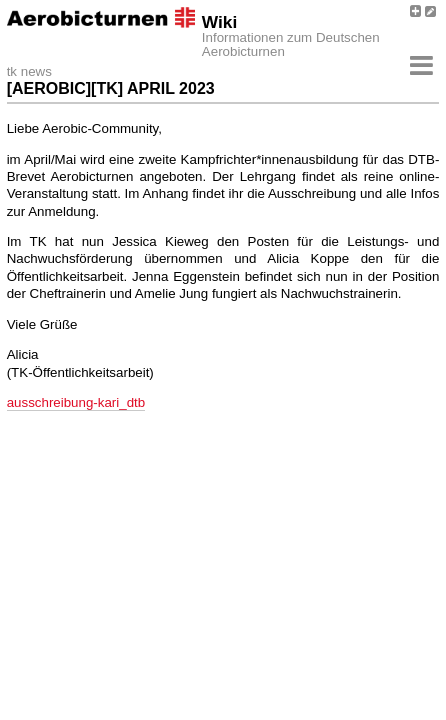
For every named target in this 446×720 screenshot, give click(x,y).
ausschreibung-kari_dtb (76, 402)
